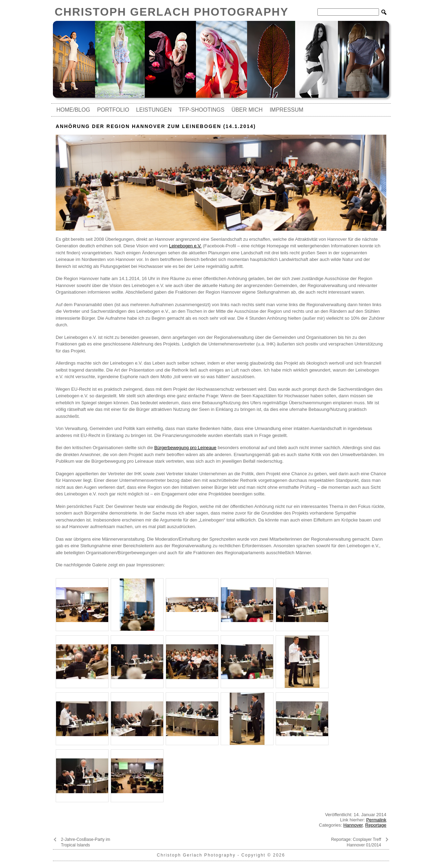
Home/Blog (73, 110)
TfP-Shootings (202, 110)
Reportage (376, 825)
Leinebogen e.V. (186, 246)
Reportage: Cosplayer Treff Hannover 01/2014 (356, 842)
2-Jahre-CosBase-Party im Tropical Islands (85, 842)
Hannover (353, 825)
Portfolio (113, 110)
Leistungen (154, 110)
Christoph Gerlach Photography (172, 12)
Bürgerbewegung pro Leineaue (185, 448)
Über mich (247, 110)
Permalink (376, 820)
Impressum (287, 110)
